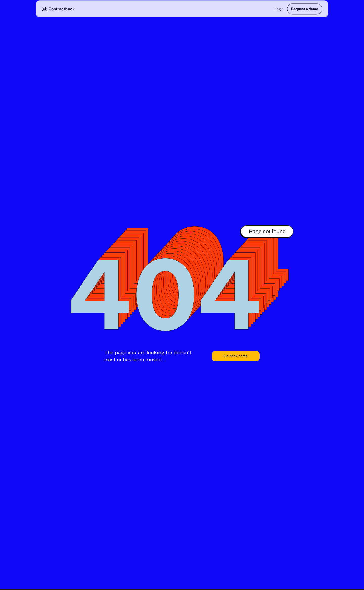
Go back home (236, 356)
